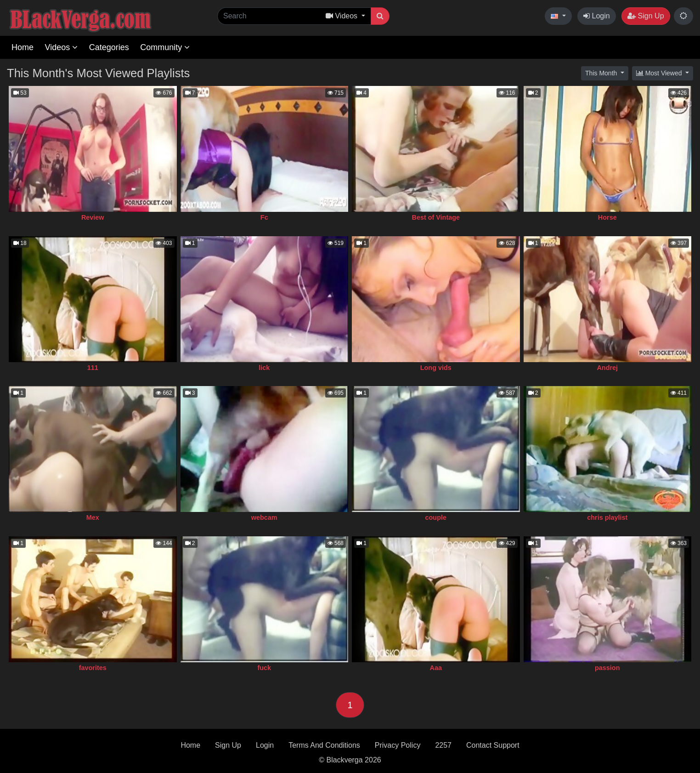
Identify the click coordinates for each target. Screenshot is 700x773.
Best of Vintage (436, 217)
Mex (93, 517)
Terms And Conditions (324, 745)
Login (597, 16)
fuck (264, 668)
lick (264, 368)
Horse (607, 217)
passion (607, 668)
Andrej (607, 368)
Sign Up (646, 16)
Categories (109, 47)
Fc (264, 217)
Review (93, 217)
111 (93, 368)
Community (165, 47)
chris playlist (607, 517)
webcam (264, 517)
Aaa (436, 668)
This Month (602, 73)
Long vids (436, 368)
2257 (443, 745)
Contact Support (493, 745)
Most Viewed (660, 73)
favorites (93, 668)
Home (23, 47)
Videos (61, 47)
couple (436, 517)
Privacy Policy (398, 745)
